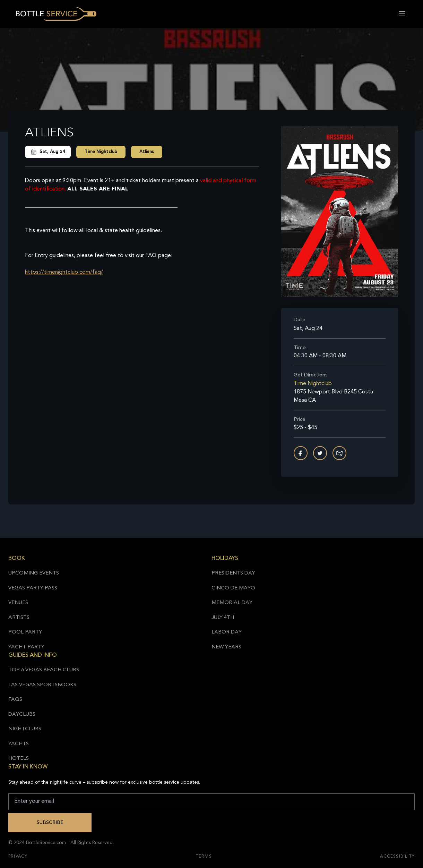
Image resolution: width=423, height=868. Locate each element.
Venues (18, 603)
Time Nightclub (101, 152)
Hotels (19, 759)
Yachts (19, 744)
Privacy (18, 857)
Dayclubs (22, 714)
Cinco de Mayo (233, 588)
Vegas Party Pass (33, 588)
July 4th (223, 618)
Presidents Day (233, 573)
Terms (204, 857)
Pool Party (25, 632)
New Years (226, 647)
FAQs (15, 700)
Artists (19, 618)
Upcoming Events (34, 573)
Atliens (147, 152)
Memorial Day (232, 603)
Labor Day (227, 632)
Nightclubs (25, 729)
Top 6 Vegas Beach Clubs (44, 670)
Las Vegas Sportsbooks (42, 685)
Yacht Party (26, 647)
